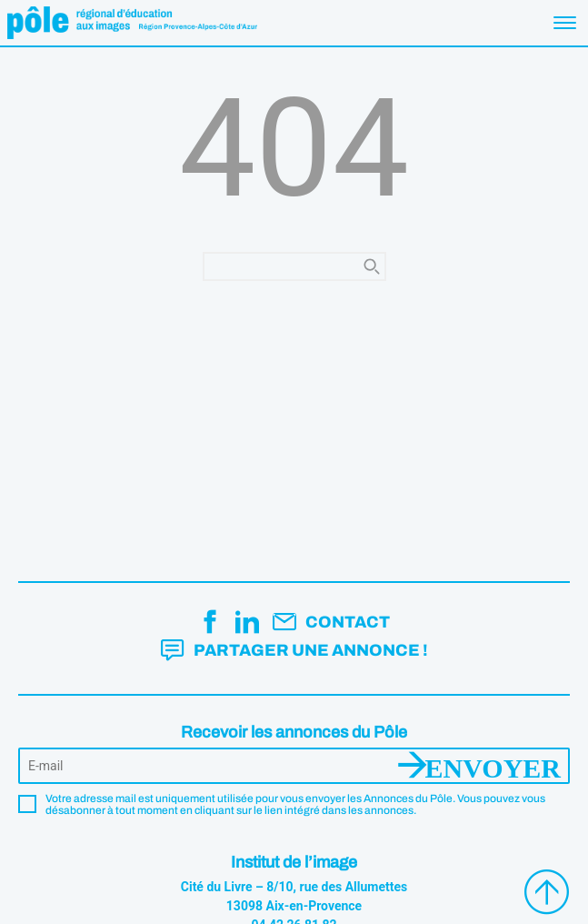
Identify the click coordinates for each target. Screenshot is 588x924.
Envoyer (493, 766)
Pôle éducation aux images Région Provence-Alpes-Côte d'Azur (132, 23)
